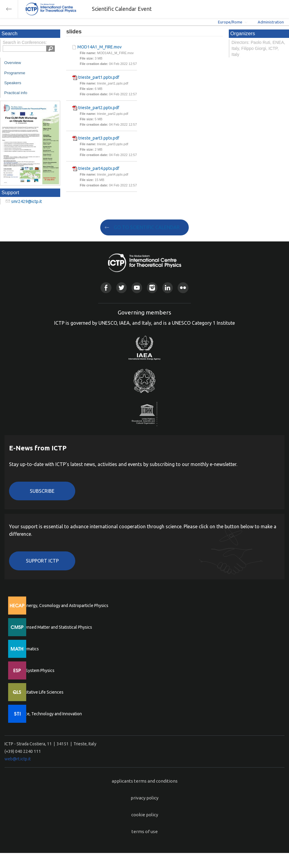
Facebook (106, 288)
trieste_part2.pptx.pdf (99, 108)
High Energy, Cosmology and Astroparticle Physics (62, 606)
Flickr (183, 288)
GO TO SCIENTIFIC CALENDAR (147, 227)
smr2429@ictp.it (26, 201)
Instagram (152, 288)
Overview (13, 63)
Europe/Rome (230, 22)
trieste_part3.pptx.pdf (99, 138)
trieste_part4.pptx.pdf (99, 168)
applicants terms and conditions (145, 781)
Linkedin (168, 288)
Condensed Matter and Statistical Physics (53, 627)
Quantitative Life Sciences (39, 692)
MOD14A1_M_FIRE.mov (99, 47)
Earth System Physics (35, 670)
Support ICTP (42, 561)
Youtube (137, 288)
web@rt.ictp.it (18, 759)
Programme (15, 73)
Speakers (13, 83)
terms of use (145, 831)
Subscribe (42, 491)
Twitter (121, 288)
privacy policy (144, 798)
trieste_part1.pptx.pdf (99, 77)
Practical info (16, 93)
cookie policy (145, 815)
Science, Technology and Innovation (48, 714)
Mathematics (27, 649)
